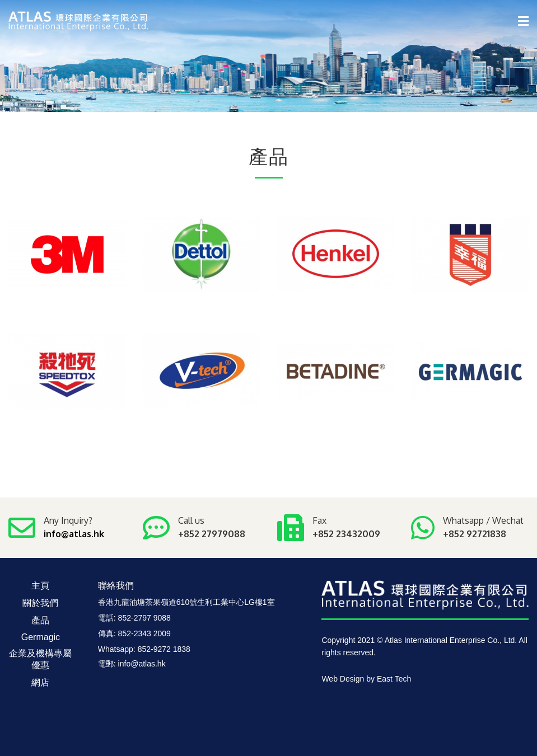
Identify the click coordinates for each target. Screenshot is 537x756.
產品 (40, 620)
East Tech (394, 679)
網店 (40, 682)
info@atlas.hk (74, 534)
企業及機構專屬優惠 (40, 659)
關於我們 (40, 603)
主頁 (40, 586)
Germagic (41, 637)
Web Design (343, 679)
